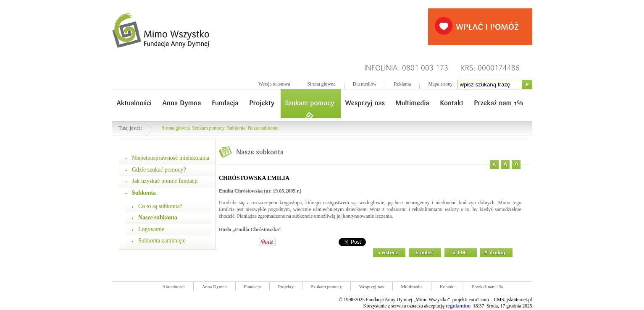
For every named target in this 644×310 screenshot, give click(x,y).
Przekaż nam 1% (487, 287)
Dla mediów (365, 84)
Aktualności (174, 287)
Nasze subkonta (263, 128)
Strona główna (322, 84)
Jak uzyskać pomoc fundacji (165, 181)
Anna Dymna (214, 287)
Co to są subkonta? (160, 206)
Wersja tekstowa (274, 84)
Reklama (402, 84)
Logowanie (151, 229)
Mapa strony (440, 84)
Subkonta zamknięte (162, 241)
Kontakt (447, 287)
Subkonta (237, 128)
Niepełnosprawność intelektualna (171, 158)
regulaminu (458, 306)
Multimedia (412, 287)
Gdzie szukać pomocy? (159, 170)
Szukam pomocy (209, 128)
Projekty (286, 287)
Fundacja (252, 287)
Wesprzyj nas (372, 287)
